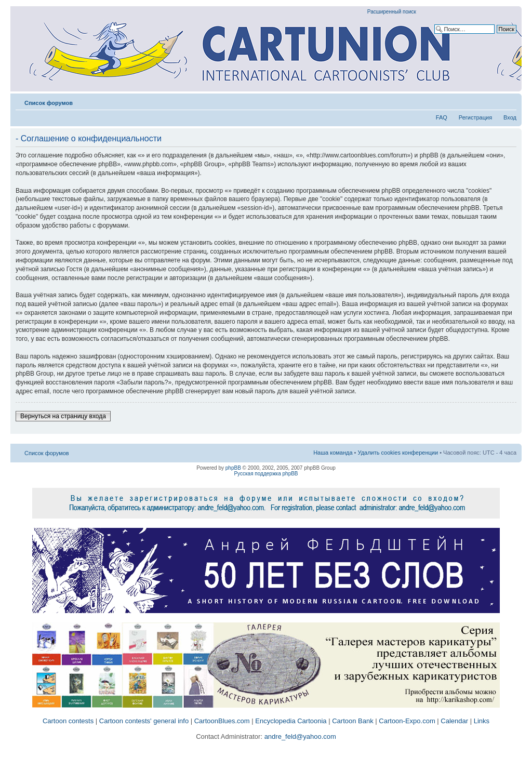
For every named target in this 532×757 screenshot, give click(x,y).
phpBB (233, 468)
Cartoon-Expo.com (407, 721)
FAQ (442, 117)
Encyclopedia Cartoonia (291, 721)
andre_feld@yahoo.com (299, 736)
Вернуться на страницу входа (63, 416)
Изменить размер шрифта (509, 101)
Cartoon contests (68, 721)
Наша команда (333, 453)
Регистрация (475, 117)
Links (482, 721)
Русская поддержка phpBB (266, 474)
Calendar (454, 721)
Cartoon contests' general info (144, 721)
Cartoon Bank (353, 721)
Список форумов (49, 103)
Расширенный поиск (392, 12)
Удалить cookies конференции (398, 453)
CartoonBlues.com (222, 721)
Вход (510, 117)
